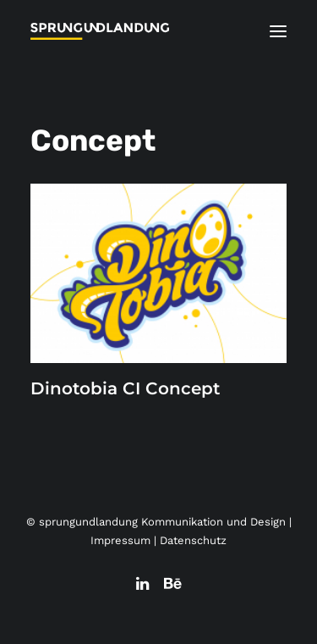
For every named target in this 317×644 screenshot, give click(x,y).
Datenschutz (193, 540)
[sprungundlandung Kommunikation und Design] (100, 31)
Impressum (120, 540)
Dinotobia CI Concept (125, 388)
